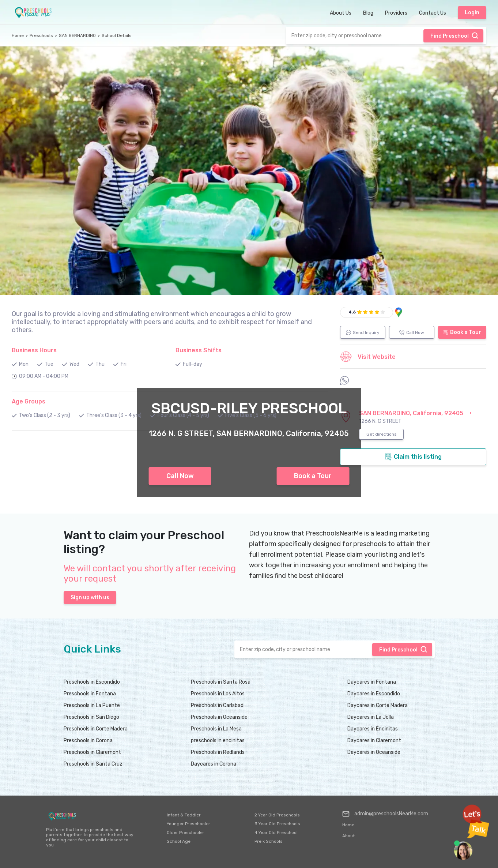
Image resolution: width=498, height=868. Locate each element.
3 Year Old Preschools (277, 824)
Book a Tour (313, 476)
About (348, 836)
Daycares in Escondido (374, 694)
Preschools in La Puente (92, 705)
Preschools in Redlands (218, 752)
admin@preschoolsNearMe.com (385, 814)
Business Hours (34, 350)
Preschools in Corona (88, 741)
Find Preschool (454, 35)
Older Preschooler (186, 833)
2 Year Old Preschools (277, 815)
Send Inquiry (363, 332)
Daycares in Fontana (372, 682)
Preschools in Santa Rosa (221, 682)
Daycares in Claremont (374, 741)
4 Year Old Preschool (276, 833)
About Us (341, 13)
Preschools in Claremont (92, 752)
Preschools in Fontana (90, 694)
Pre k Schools (269, 841)
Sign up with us (90, 598)
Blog (368, 13)
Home (18, 35)
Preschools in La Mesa (216, 729)
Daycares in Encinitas (373, 729)
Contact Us (433, 13)
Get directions (382, 434)
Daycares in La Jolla (371, 717)
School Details (117, 35)
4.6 (352, 312)
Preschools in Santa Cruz (93, 764)
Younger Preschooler (188, 824)
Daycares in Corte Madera (378, 705)
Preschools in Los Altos (218, 694)
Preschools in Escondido (92, 682)
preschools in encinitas (218, 741)
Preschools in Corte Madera (96, 729)
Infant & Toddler (184, 815)
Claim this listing (413, 457)
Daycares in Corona (214, 764)
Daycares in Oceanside (374, 752)
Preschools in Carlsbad (217, 705)
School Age (179, 841)
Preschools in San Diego (91, 717)
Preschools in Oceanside (219, 717)
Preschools (41, 35)
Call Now (180, 476)
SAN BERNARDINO (77, 35)
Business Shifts (199, 350)
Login (472, 13)
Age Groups (29, 401)
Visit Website (368, 357)
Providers (396, 13)
